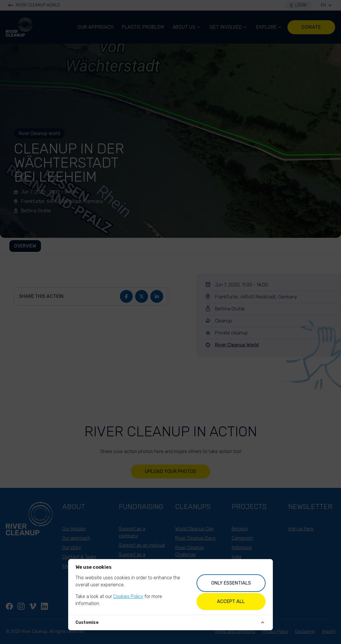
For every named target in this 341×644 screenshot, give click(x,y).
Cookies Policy (128, 596)
